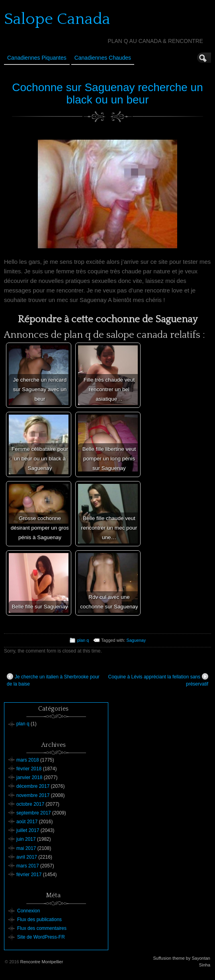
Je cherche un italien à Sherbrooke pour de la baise (53, 680)
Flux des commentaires (42, 928)
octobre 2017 (30, 804)
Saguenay (136, 640)
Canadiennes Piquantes (37, 58)
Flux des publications (39, 920)
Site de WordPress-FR (41, 937)
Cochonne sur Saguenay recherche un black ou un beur (107, 94)
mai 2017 (26, 848)
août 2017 (27, 822)
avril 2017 (27, 857)
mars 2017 (28, 866)
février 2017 (29, 875)
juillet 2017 (28, 830)
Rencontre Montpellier (42, 962)
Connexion (28, 911)
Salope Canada (57, 19)
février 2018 (29, 769)
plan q (83, 640)
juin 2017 (26, 839)
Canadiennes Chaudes (103, 58)
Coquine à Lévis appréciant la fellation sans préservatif (158, 680)
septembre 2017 (34, 813)
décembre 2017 (33, 786)
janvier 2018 (29, 777)
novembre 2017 (33, 795)
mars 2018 (28, 760)
